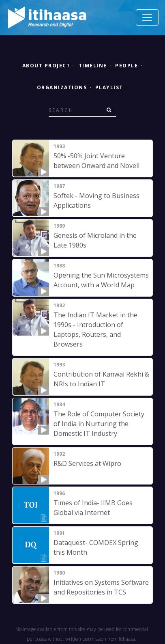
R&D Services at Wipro (87, 463)
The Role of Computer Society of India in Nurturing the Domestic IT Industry (99, 424)
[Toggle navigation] (147, 17)
